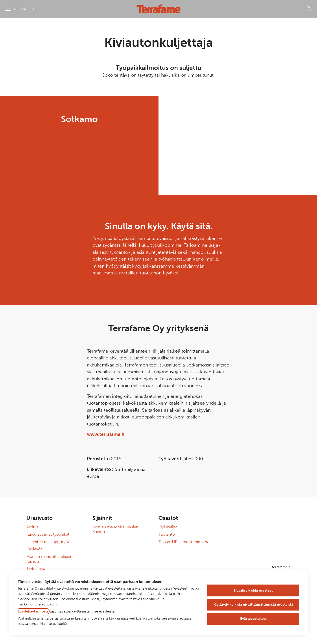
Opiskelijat (168, 527)
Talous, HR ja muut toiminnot (185, 542)
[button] (308, 9)
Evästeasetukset (253, 619)
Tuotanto (167, 534)
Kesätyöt (34, 549)
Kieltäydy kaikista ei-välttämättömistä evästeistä (253, 604)
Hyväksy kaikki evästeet (253, 590)
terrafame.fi (281, 567)
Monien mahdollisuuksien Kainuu (49, 559)
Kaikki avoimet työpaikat (48, 534)
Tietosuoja (36, 569)
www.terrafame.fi (106, 434)
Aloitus (32, 527)
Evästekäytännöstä (33, 611)
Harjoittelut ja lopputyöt (48, 542)
